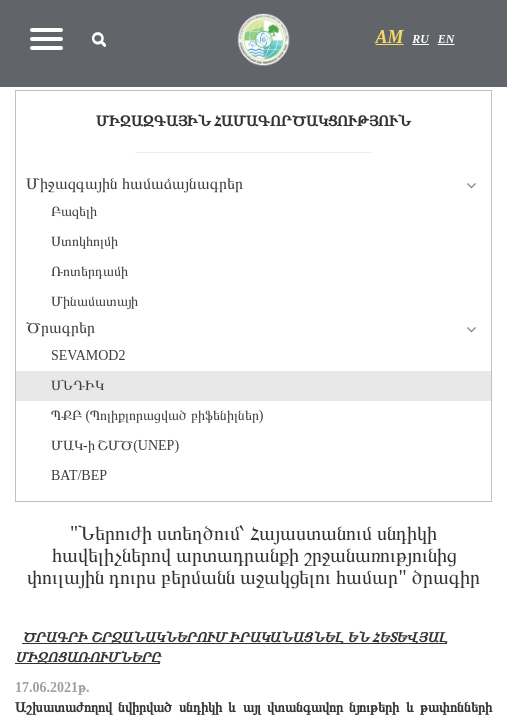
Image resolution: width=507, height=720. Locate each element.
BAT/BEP (79, 475)
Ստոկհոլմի (84, 241)
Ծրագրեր (60, 327)
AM (390, 37)
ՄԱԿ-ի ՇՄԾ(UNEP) (115, 445)
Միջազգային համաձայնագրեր (134, 183)
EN (446, 39)
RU (420, 39)
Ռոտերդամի (89, 271)
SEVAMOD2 (88, 355)
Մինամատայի (94, 301)
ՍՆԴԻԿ (77, 385)
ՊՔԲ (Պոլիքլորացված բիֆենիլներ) (157, 415)
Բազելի (74, 211)
